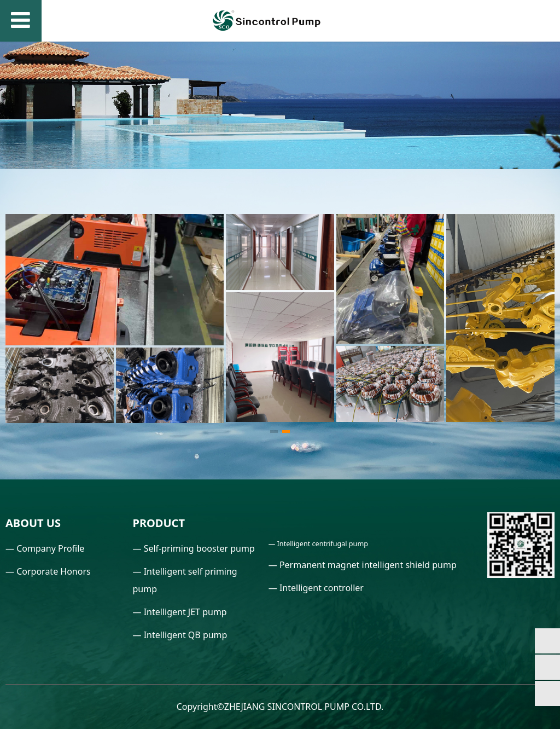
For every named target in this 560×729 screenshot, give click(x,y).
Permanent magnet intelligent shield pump (368, 565)
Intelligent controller (322, 588)
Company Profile (50, 548)
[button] (274, 432)
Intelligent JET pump (185, 612)
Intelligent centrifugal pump (323, 544)
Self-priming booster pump (199, 548)
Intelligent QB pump (186, 635)
